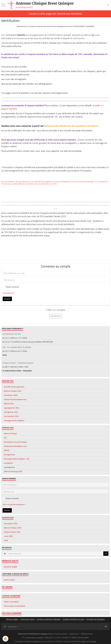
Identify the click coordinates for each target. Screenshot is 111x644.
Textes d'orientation (11, 602)
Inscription (56, 316)
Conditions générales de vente (73, 619)
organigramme (9, 467)
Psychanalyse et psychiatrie (15, 606)
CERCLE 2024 (9, 404)
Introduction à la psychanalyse (15, 442)
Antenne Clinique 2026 (13, 528)
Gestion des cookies (28, 619)
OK (106, 554)
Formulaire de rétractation (96, 619)
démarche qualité (10, 567)
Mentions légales (12, 619)
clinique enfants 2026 (12, 532)
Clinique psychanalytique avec (15, 446)
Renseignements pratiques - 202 (17, 459)
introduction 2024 (11, 395)
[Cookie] (5, 639)
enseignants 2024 (11, 412)
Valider (7, 299)
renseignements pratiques (14, 420)
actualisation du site (12, 334)
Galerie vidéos (9, 580)
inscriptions (8, 463)
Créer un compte (7, 504)
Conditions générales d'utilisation (49, 619)
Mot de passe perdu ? (9, 293)
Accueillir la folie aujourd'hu (14, 387)
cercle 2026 (8, 536)
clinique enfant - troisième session (18, 363)
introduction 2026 (11, 523)
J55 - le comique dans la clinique (17, 347)
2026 (6, 540)
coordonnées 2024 (11, 416)
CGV (5, 438)
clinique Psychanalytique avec (15, 399)
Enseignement (9, 455)
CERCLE (7, 450)
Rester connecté (11, 287)
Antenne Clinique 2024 (13, 391)
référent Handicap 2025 (13, 471)
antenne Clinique (10, 433)
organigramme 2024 (12, 408)
